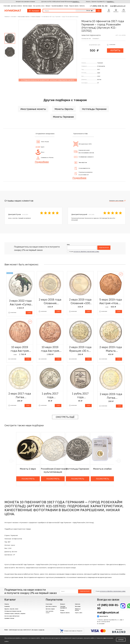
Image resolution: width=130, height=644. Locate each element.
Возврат (48, 6)
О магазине (7, 6)
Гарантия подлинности (57, 6)
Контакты (82, 6)
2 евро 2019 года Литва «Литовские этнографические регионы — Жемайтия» (111, 396)
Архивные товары (9, 618)
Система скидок (28, 6)
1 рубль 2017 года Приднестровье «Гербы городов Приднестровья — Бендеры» (80, 395)
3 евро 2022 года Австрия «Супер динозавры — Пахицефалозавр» (20, 303)
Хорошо (121, 640)
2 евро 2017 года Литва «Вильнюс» (20, 395)
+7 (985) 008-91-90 (99, 6)
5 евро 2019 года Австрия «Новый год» (111, 301)
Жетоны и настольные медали (13, 611)
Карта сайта (79, 613)
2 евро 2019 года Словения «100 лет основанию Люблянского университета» (80, 301)
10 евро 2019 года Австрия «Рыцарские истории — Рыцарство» (50, 349)
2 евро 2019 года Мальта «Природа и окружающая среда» (111, 349)
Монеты (7, 604)
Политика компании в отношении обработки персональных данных (34, 632)
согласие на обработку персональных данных (86, 252)
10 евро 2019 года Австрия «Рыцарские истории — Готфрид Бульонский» (20, 349)
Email (68, 245)
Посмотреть (28, 479)
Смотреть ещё (65, 417)
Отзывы (66, 6)
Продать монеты (74, 6)
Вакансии (78, 606)
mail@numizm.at (118, 6)
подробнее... (76, 2)
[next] (119, 461)
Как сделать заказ (39, 6)
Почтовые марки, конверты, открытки (15, 614)
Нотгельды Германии (94, 109)
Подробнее (42, 162)
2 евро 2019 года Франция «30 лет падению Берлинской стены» (80, 349)
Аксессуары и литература (12, 616)
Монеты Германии (63, 117)
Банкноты (7, 606)
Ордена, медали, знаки (11, 609)
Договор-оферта (9, 632)
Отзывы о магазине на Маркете (71, 631)
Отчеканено (119, 631)
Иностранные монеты (33, 109)
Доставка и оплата (17, 6)
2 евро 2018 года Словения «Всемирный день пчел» (50, 301)
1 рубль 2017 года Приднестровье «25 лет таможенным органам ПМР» (50, 395)
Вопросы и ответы (78, 610)
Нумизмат (13, 11)
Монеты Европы (64, 109)
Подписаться (104, 248)
